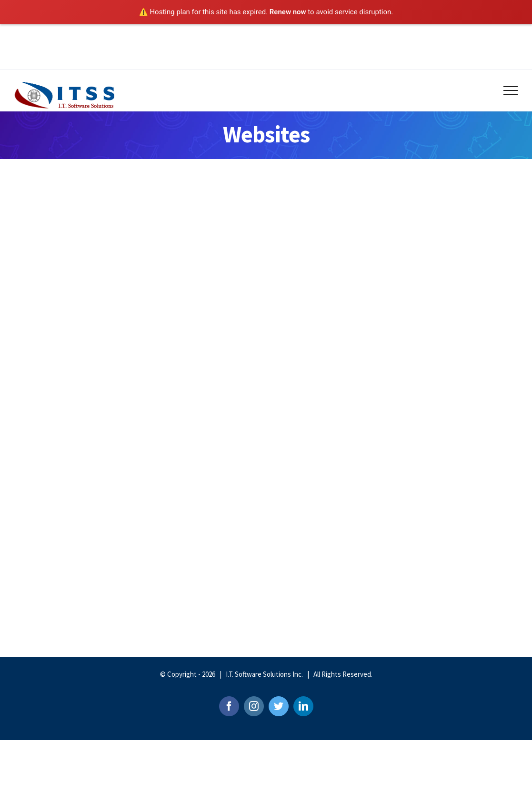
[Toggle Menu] (511, 90)
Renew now (288, 12)
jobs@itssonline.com (317, 35)
